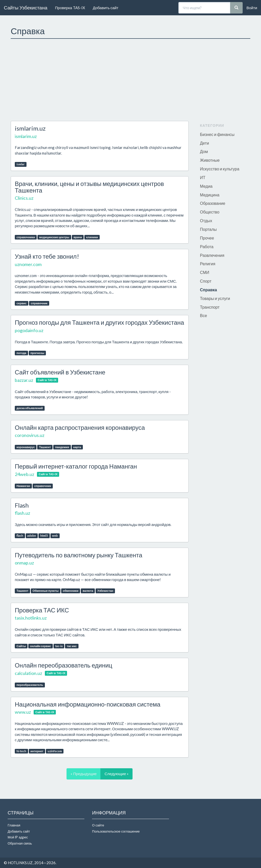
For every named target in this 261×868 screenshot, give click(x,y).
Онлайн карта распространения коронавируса (80, 427)
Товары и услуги (215, 298)
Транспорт (210, 307)
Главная (14, 825)
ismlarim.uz (30, 128)
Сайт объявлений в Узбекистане (60, 372)
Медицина (210, 195)
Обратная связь (20, 843)
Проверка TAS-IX (70, 8)
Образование (213, 203)
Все (204, 315)
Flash (22, 505)
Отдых (206, 221)
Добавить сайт (106, 8)
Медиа (206, 186)
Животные (210, 160)
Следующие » (116, 774)
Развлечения (212, 255)
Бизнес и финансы (217, 134)
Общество (210, 212)
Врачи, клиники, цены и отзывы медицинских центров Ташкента (89, 187)
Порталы (208, 229)
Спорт (206, 281)
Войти (252, 8)
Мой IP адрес (18, 837)
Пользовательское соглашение (116, 831)
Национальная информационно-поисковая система (88, 704)
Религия (208, 264)
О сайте (98, 825)
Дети (205, 143)
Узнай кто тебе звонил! (47, 256)
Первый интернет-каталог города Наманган (76, 466)
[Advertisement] (130, 80)
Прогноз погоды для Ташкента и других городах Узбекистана (99, 322)
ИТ (203, 177)
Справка (209, 290)
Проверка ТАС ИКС (42, 610)
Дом (204, 151)
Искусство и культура (220, 169)
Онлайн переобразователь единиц (63, 665)
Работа (207, 247)
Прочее (207, 238)
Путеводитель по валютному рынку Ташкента (79, 555)
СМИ (205, 272)
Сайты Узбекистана (26, 8)
